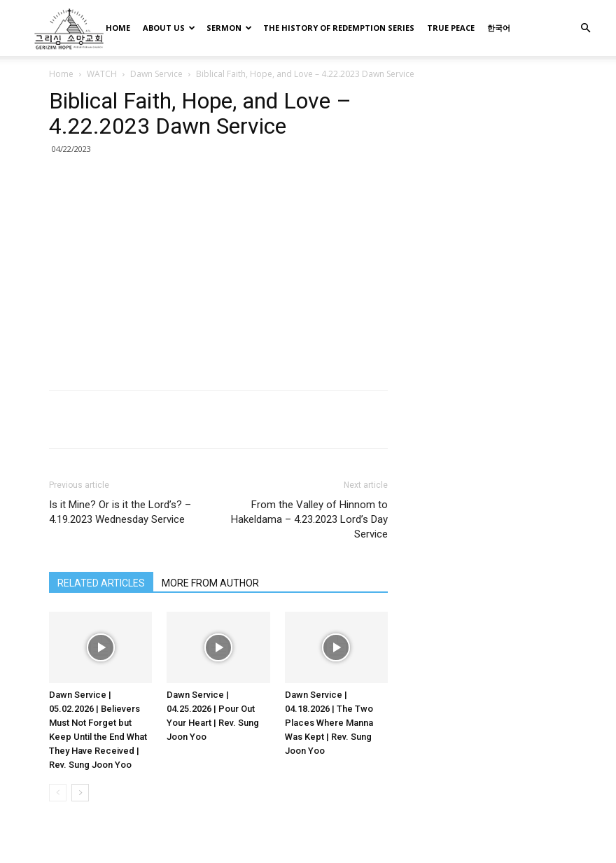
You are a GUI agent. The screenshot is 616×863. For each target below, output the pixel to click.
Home (61, 74)
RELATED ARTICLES (101, 583)
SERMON (229, 28)
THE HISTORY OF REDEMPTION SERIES (339, 28)
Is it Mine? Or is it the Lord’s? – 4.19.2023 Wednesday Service (120, 512)
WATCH (102, 74)
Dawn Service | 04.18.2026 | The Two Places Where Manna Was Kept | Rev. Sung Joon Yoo (329, 723)
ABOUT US (169, 28)
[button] (585, 28)
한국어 (499, 28)
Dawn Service (156, 74)
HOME (118, 28)
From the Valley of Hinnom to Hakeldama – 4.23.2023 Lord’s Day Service (309, 519)
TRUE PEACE (451, 28)
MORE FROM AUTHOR (210, 583)
